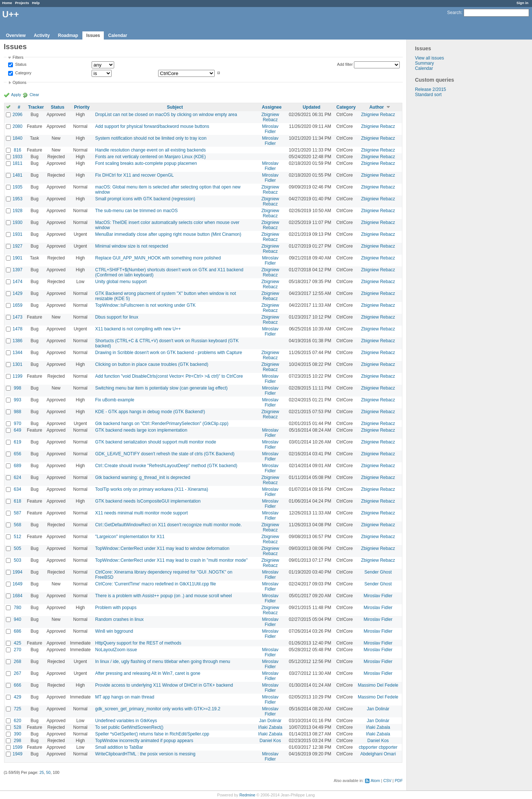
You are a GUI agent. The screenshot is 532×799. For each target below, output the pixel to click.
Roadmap (68, 35)
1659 (18, 305)
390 (17, 734)
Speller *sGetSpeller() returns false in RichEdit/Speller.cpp (152, 734)
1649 (18, 584)
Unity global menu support (121, 282)
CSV (387, 781)
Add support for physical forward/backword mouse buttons (152, 126)
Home (7, 3)
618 (17, 501)
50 (48, 772)
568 (17, 525)
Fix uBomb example (115, 400)
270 (17, 650)
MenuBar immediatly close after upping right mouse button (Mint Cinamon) (168, 234)
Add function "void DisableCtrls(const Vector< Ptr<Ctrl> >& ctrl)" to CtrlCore (169, 376)
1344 (18, 353)
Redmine (247, 795)
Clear (34, 95)
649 (17, 430)
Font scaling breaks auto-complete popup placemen (146, 163)
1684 (18, 596)
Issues (93, 35)
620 (17, 721)
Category (23, 73)
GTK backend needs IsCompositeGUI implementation (148, 501)
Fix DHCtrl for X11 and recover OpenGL (134, 175)
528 (17, 727)
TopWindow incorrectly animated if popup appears (144, 741)
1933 (18, 157)
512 (17, 537)
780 (17, 608)
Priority (82, 107)
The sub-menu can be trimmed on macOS (136, 211)
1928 (18, 211)
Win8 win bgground (114, 631)
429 (17, 697)
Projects (22, 3)
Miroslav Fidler (270, 129)
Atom (375, 781)
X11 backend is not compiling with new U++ (138, 329)
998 (17, 388)
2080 (18, 126)
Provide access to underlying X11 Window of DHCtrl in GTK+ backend (164, 685)
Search (454, 13)
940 (17, 619)
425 (17, 643)
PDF (399, 781)
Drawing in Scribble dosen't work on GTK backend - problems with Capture (168, 353)
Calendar (118, 35)
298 (17, 741)
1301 (18, 364)
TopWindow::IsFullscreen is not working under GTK (145, 305)
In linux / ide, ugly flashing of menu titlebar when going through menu (163, 662)
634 (17, 489)
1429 (18, 293)
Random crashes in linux (119, 619)
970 (17, 424)
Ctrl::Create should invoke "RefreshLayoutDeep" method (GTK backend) (166, 466)
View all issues (429, 58)
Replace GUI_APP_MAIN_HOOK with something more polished (158, 258)
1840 (18, 138)
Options (19, 82)
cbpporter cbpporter (378, 747)
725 (17, 709)
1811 (18, 163)
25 (42, 772)
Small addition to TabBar (119, 747)
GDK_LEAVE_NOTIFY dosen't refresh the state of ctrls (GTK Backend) (165, 454)
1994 (18, 572)
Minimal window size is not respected (131, 246)
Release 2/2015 (430, 89)
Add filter (345, 64)
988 (17, 412)
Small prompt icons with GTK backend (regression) (145, 199)
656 (17, 454)
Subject (175, 107)
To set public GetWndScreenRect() (129, 727)
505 (17, 548)
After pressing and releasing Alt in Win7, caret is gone (148, 673)
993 (17, 400)
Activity (42, 35)
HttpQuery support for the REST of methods (138, 643)
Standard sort (428, 95)
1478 (18, 329)
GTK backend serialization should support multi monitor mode (156, 442)
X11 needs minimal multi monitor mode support (141, 513)
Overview (16, 35)
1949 (18, 754)
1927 (18, 246)
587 (17, 513)
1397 (18, 270)
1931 (18, 234)
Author (377, 107)
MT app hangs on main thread (125, 697)
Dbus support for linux (117, 317)
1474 (18, 282)
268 (17, 662)
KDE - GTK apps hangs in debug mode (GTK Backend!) (150, 412)
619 (17, 442)
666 (17, 685)
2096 (18, 115)
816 (17, 150)
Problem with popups (116, 608)
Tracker (36, 107)
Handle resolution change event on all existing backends (150, 150)
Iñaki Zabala (270, 727)
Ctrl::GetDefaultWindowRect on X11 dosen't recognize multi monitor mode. (168, 525)
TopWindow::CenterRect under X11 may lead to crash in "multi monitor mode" (171, 560)
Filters (18, 57)
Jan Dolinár (378, 709)
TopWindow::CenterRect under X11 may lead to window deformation (162, 548)
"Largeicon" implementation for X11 (130, 537)
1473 (18, 317)
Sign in (522, 3)
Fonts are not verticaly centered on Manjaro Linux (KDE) (150, 157)
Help (36, 3)
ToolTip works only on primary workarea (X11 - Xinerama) (151, 489)
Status (20, 65)
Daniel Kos (270, 741)
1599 (18, 747)
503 (17, 560)
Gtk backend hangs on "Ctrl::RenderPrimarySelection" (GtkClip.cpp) (162, 424)
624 (17, 477)
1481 (18, 175)
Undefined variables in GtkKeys (126, 721)
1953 (18, 199)
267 (17, 673)
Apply (16, 95)
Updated (311, 107)
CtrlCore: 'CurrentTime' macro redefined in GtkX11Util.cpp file (155, 584)
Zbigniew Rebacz (270, 117)
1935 (18, 187)
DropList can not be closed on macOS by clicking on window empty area (166, 115)
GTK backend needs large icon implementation (141, 430)
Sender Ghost (378, 572)
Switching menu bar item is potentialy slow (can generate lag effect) (161, 388)
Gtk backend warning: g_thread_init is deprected (143, 477)
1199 (18, 376)
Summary (424, 63)
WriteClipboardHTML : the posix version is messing (145, 754)
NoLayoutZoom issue (116, 650)
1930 (18, 222)
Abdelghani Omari (378, 754)
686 (17, 631)
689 (17, 466)
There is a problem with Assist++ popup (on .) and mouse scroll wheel (163, 596)
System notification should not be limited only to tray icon (151, 138)
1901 (18, 258)
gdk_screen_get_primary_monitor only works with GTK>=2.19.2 (158, 709)
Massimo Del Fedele (378, 685)
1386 (18, 341)
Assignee (272, 107)
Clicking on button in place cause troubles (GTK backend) (151, 364)
